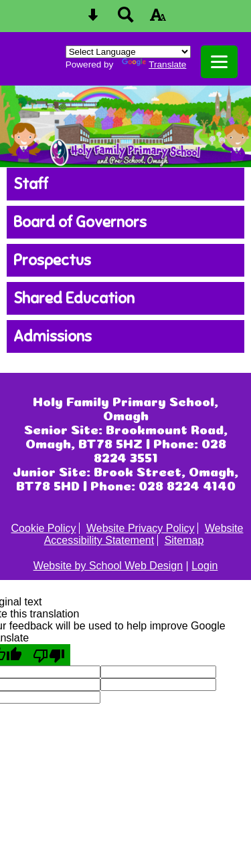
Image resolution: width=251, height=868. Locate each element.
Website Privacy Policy (141, 528)
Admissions (53, 336)
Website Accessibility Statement (144, 534)
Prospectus (52, 260)
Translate (154, 64)
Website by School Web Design (108, 566)
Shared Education (74, 298)
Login (204, 566)
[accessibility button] (158, 19)
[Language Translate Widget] (128, 52)
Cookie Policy (44, 528)
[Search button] (126, 19)
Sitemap (184, 540)
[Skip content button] (93, 19)
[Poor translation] (49, 655)
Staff (31, 184)
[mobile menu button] (219, 62)
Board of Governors (80, 222)
